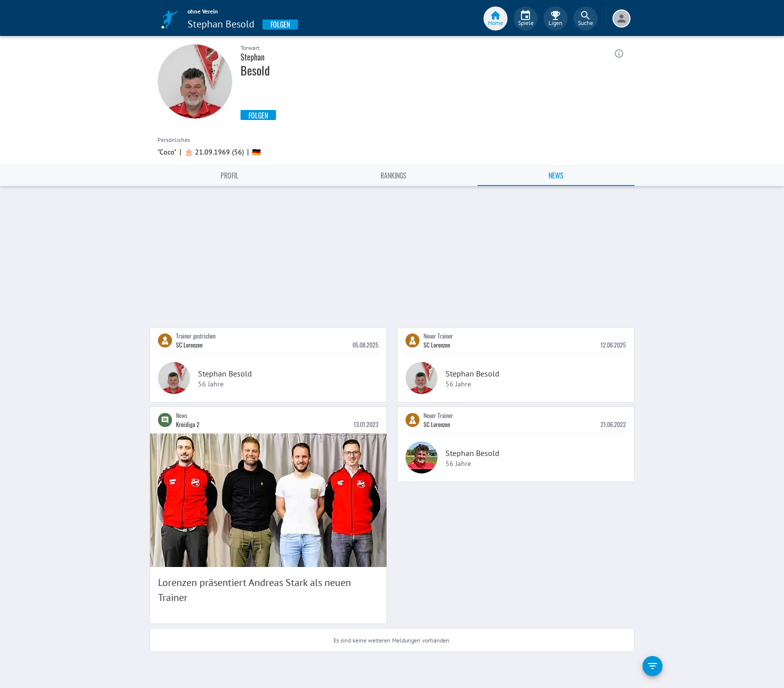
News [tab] (556, 175)
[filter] (652, 666)
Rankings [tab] (393, 175)
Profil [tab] (229, 175)
